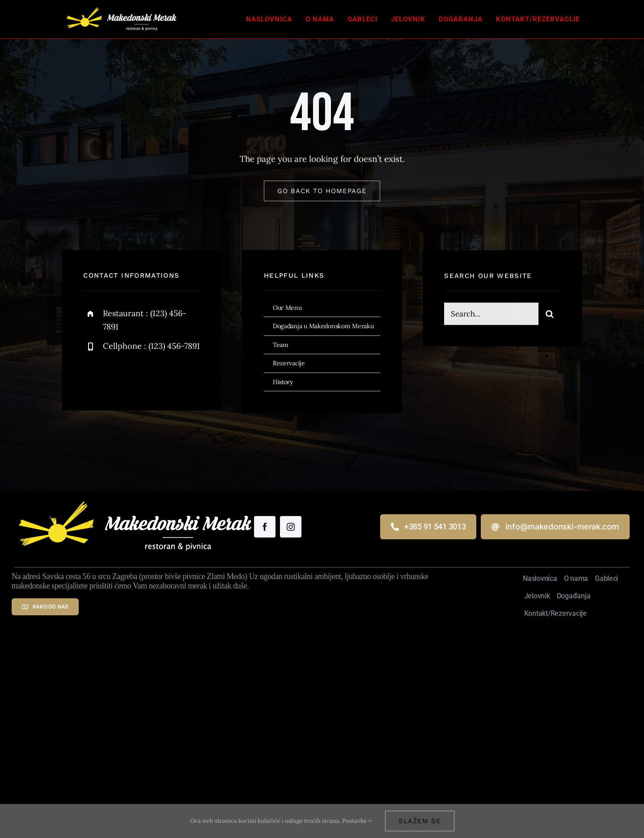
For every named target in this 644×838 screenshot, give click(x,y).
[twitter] (118, 375)
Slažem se (420, 821)
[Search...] (491, 315)
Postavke (357, 821)
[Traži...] (550, 315)
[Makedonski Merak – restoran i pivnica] (121, 6)
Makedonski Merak (260, 735)
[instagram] (142, 375)
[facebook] (93, 375)
